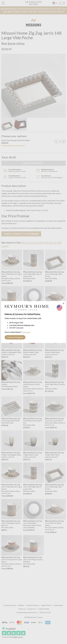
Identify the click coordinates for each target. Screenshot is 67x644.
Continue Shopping (15, 337)
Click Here (26, 332)
